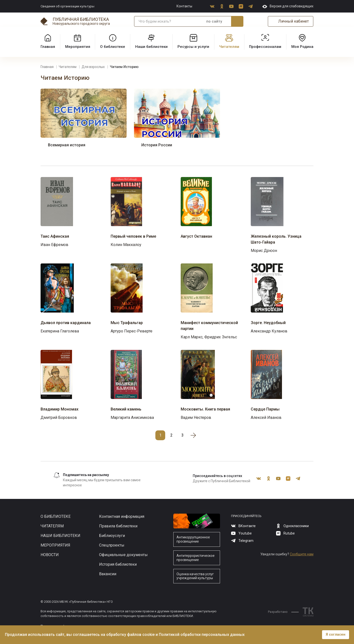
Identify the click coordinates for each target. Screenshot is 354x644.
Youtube (231, 6)
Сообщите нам (302, 554)
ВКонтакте (212, 6)
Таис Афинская (55, 236)
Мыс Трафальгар (127, 323)
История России (157, 145)
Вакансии (108, 574)
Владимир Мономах (59, 409)
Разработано (283, 612)
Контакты (184, 6)
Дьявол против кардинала (66, 323)
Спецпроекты (112, 545)
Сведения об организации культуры (67, 6)
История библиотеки (118, 564)
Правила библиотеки (118, 526)
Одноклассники (222, 6)
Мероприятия (55, 545)
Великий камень (126, 409)
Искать (237, 21)
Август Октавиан (196, 236)
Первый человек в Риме (133, 236)
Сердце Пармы (265, 409)
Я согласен (336, 635)
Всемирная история (67, 145)
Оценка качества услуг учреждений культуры (195, 576)
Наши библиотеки (60, 536)
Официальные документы (123, 555)
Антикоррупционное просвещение (193, 539)
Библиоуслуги (112, 536)
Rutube (241, 6)
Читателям (52, 526)
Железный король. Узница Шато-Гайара (276, 239)
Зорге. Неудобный (268, 323)
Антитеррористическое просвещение (196, 558)
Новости (50, 555)
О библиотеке (56, 516)
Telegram (251, 6)
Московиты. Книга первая (205, 409)
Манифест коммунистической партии (209, 326)
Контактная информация (122, 516)
